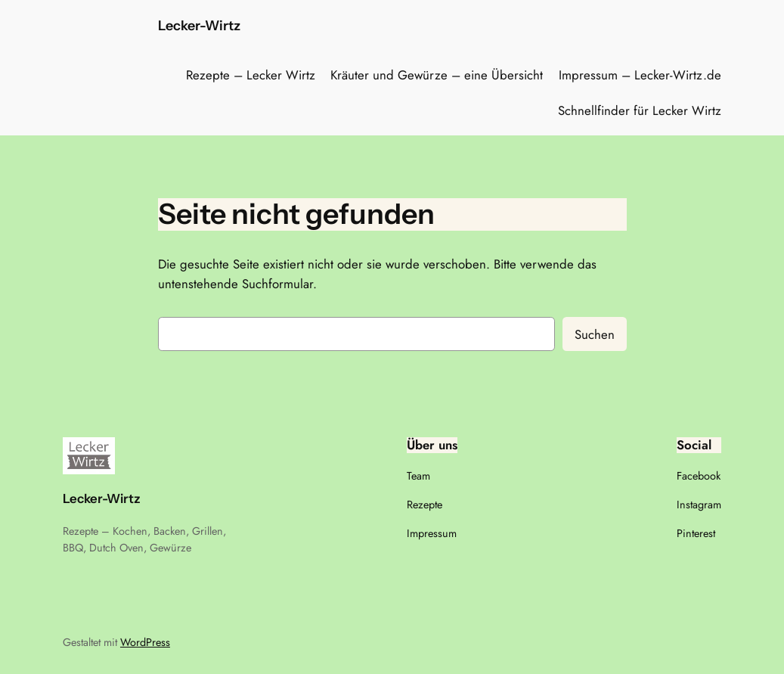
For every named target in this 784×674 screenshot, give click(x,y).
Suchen (595, 334)
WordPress (145, 642)
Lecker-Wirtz (199, 25)
